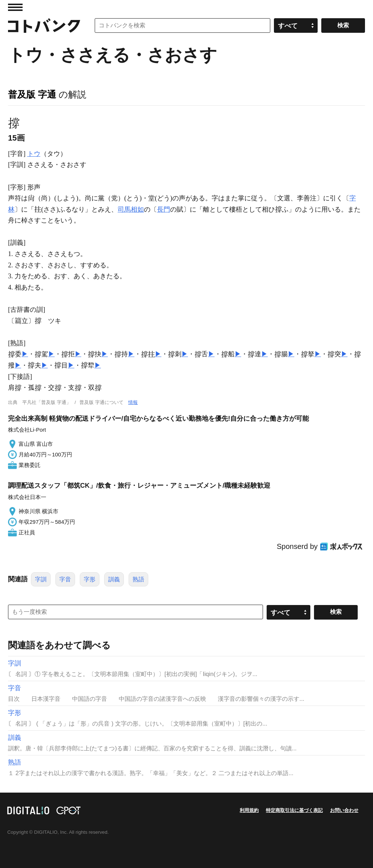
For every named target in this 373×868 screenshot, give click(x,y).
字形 (90, 579)
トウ (34, 154)
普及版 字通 (32, 94)
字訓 (41, 579)
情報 (133, 402)
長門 (164, 209)
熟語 (138, 579)
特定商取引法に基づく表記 (294, 810)
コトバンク (44, 25)
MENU (15, 7)
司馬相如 (131, 209)
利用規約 (249, 810)
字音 (65, 579)
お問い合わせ (344, 810)
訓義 (114, 579)
